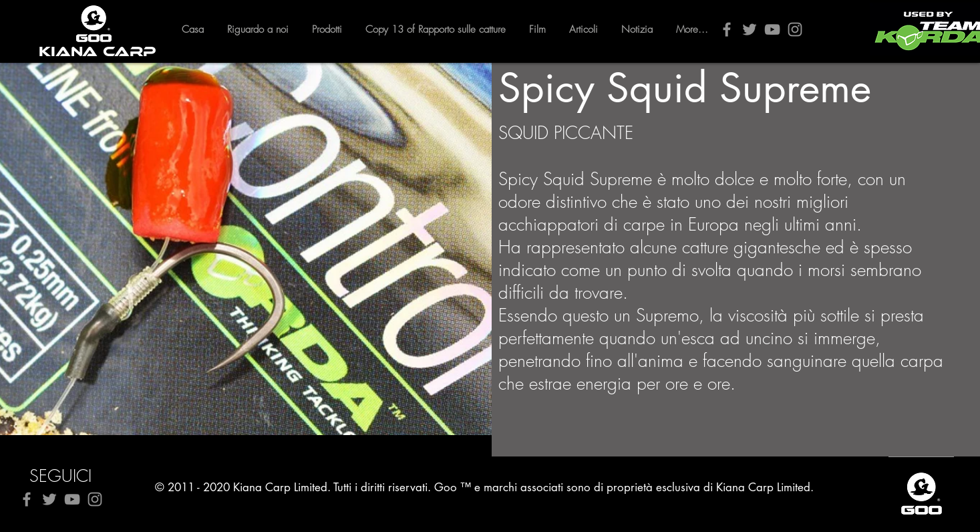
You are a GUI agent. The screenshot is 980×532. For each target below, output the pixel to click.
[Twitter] (750, 29)
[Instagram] (795, 29)
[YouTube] (772, 29)
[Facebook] (727, 29)
